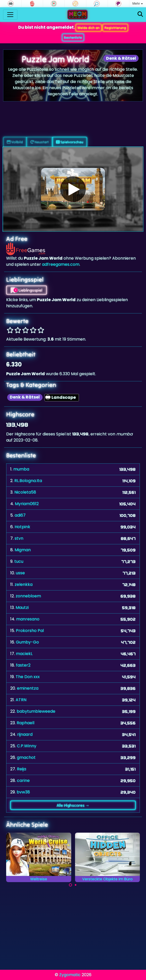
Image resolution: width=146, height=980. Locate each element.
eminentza (28, 688)
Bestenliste (73, 37)
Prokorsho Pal (30, 631)
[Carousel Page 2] (76, 885)
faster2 (23, 665)
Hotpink (22, 527)
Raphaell (25, 723)
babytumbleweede (36, 711)
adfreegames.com (61, 264)
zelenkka (24, 584)
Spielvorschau (70, 142)
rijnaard (25, 734)
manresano (28, 619)
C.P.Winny (27, 746)
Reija (22, 769)
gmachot (26, 757)
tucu (19, 561)
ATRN (21, 700)
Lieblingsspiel (27, 290)
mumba (21, 469)
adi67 (20, 515)
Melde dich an (89, 28)
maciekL (24, 654)
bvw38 (23, 792)
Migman (23, 550)
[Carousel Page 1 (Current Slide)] (70, 885)
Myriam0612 (27, 504)
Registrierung (115, 28)
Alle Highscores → (73, 805)
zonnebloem (28, 596)
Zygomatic (70, 975)
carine (23, 780)
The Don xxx (28, 677)
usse (20, 573)
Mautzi (22, 608)
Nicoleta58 (25, 492)
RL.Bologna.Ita (28, 481)
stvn (19, 538)
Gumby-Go (27, 642)
